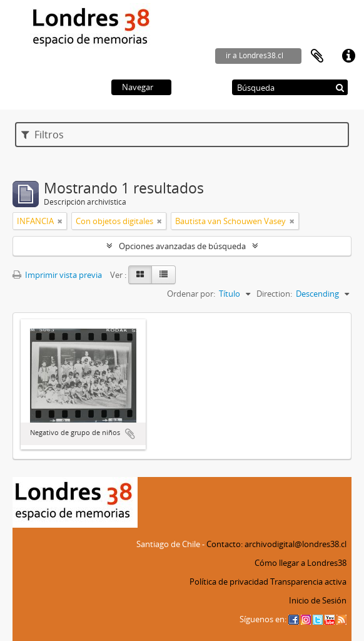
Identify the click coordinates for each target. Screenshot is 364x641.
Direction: (274, 294)
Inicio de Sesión (318, 600)
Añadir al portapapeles (130, 434)
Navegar (138, 87)
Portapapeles (317, 56)
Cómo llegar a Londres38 (301, 563)
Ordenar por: (191, 294)
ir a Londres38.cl (255, 55)
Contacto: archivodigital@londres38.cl (276, 544)
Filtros (43, 135)
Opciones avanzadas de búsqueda (182, 246)
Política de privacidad (229, 582)
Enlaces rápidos (348, 56)
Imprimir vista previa (57, 275)
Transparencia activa (308, 582)
